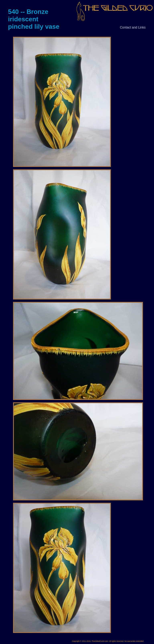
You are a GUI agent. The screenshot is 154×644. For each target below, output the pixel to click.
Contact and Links (133, 27)
